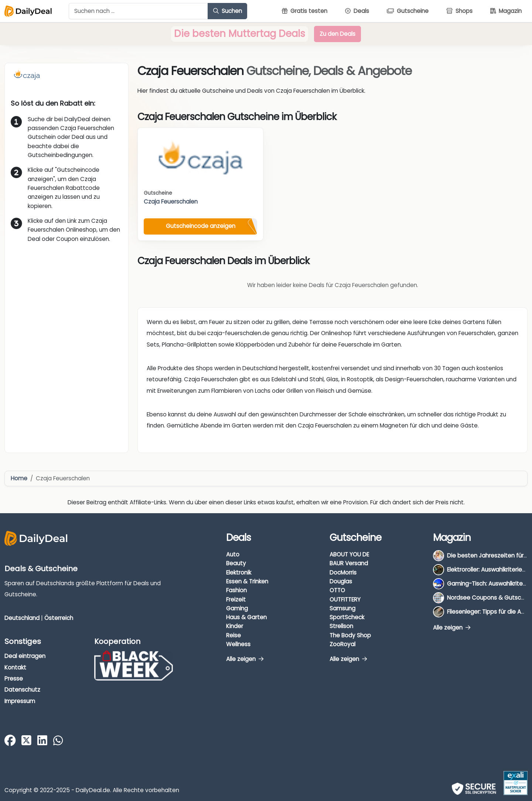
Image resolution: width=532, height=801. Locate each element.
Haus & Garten (246, 617)
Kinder (235, 626)
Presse (14, 679)
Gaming (237, 608)
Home (19, 478)
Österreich (59, 618)
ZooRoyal (342, 644)
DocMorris (343, 572)
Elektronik (239, 572)
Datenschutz (22, 690)
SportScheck (347, 617)
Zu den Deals (337, 34)
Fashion (236, 590)
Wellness (238, 644)
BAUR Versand (349, 563)
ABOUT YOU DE (349, 554)
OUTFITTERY (345, 599)
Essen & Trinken (247, 581)
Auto (233, 554)
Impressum (20, 701)
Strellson (341, 626)
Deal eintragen (25, 656)
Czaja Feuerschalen (171, 202)
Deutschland (22, 618)
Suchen (228, 11)
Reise (233, 635)
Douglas (341, 581)
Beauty (236, 563)
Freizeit (236, 599)
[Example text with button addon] (138, 11)
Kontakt (15, 667)
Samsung (342, 608)
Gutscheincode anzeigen (201, 226)
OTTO (337, 590)
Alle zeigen (245, 659)
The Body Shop (350, 635)
